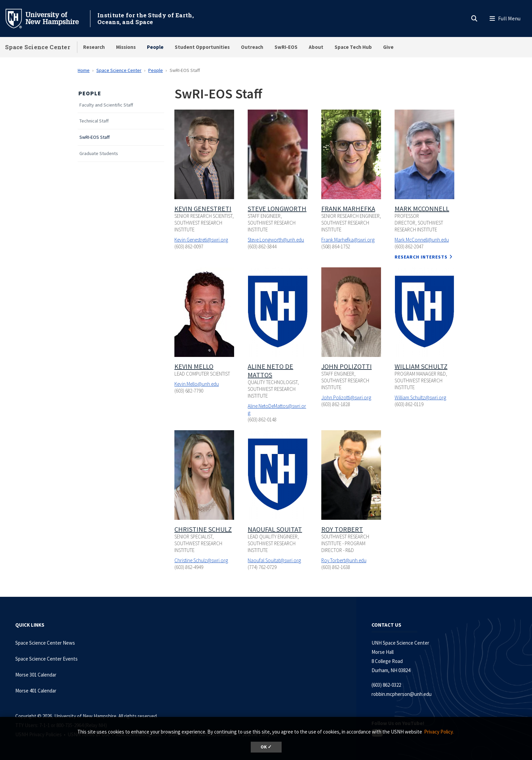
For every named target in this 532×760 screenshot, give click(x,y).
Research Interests (421, 257)
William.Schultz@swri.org (420, 397)
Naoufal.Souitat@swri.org (274, 560)
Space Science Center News (45, 643)
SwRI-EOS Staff (94, 137)
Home (84, 70)
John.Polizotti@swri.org (346, 397)
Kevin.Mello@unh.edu (197, 384)
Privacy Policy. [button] (439, 732)
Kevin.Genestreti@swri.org (201, 240)
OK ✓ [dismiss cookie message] (266, 747)
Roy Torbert (342, 529)
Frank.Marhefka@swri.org (348, 240)
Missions (126, 47)
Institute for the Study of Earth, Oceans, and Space (146, 18)
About (316, 47)
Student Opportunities (202, 47)
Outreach (252, 47)
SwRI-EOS (286, 47)
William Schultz (421, 366)
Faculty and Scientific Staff (106, 105)
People (155, 47)
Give (388, 47)
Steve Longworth (277, 208)
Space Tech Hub (353, 47)
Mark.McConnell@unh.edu (422, 240)
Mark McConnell (422, 208)
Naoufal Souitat (275, 529)
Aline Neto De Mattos (270, 370)
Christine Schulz (203, 529)
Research (94, 47)
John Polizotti (347, 366)
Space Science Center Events (46, 659)
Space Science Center (38, 47)
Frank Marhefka (348, 208)
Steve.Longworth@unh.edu (276, 240)
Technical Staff (94, 121)
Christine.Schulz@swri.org (201, 560)
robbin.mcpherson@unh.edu (402, 694)
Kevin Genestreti (203, 208)
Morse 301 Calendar (36, 675)
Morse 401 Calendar (36, 691)
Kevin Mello (194, 366)
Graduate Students (99, 154)
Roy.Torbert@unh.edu (344, 560)
